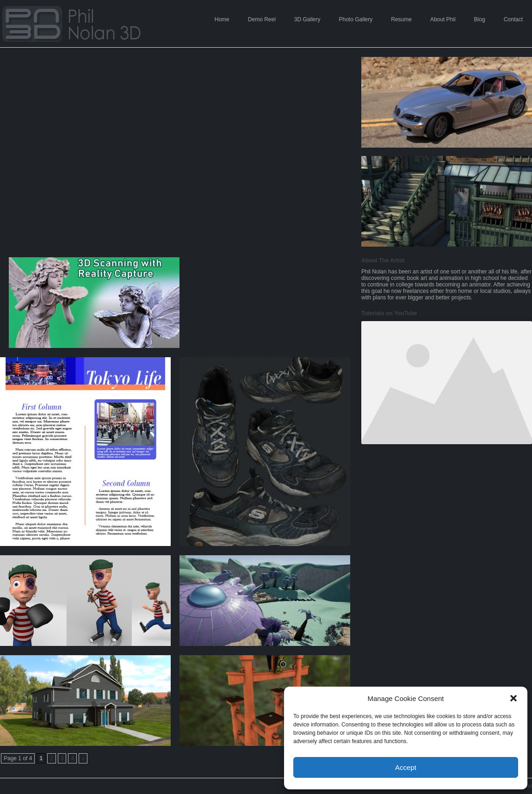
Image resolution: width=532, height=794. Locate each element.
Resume (401, 19)
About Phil (443, 19)
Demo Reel (262, 19)
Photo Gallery (356, 19)
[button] (513, 698)
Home (222, 19)
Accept (406, 767)
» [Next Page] (83, 758)
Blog (480, 19)
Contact (513, 19)
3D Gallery (307, 19)
